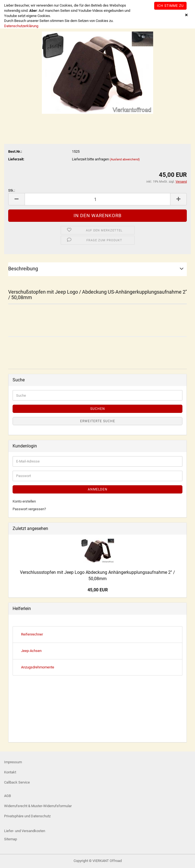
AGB (8, 796)
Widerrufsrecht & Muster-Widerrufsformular (38, 806)
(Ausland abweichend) (125, 159)
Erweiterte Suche (98, 421)
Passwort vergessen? (29, 509)
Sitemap (11, 839)
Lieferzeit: (16, 159)
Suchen (98, 409)
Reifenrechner (32, 634)
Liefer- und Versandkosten (25, 831)
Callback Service (17, 782)
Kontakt (10, 772)
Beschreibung (23, 269)
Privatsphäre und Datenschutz (27, 816)
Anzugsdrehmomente (38, 667)
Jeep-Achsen (31, 651)
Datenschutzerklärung (21, 26)
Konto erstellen (24, 501)
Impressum (13, 762)
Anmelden (98, 489)
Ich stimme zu (170, 6)
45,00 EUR (98, 590)
